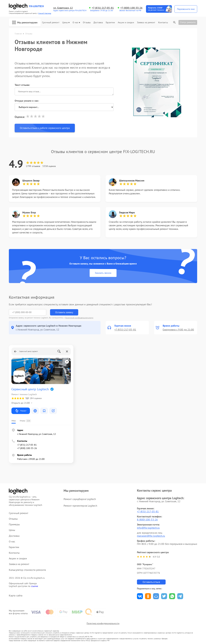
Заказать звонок (103, 273)
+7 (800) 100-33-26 (131, 8)
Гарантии (110, 22)
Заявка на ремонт (146, 22)
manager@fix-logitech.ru (151, 536)
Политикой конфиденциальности (79, 318)
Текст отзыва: (22, 85)
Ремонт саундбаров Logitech (80, 499)
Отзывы (87, 22)
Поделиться (140, 596)
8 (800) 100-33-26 (147, 519)
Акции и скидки (126, 22)
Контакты (163, 22)
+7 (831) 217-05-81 (103, 8)
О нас (76, 22)
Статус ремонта (188, 22)
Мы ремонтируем (25, 22)
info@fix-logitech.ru (148, 528)
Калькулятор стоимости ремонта (27, 570)
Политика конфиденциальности (103, 623)
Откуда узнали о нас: (27, 101)
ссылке (35, 586)
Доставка (98, 22)
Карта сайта (16, 596)
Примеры (14, 524)
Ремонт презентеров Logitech (80, 506)
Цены (66, 22)
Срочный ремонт (51, 22)
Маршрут (21, 411)
